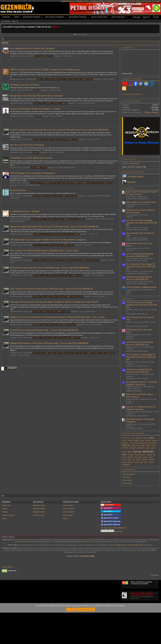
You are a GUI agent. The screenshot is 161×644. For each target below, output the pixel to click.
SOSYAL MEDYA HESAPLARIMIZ (130, 1)
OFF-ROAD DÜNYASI (55, 17)
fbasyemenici (15, 79)
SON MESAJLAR (128, 188)
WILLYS (101, 275)
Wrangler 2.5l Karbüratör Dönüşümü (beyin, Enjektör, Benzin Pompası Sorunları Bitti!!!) (54, 302)
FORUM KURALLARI (147, 1)
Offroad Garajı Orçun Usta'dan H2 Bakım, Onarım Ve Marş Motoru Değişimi (48, 240)
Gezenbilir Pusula (39, 537)
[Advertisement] (60, 379)
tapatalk (151, 460)
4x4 (129, 438)
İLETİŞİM (158, 1)
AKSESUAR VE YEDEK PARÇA (137, 230)
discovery (135, 445)
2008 (124, 438)
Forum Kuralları (68, 537)
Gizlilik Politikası (68, 543)
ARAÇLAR (130, 250)
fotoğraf (133, 448)
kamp (137, 451)
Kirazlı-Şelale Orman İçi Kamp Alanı (141, 202)
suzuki (144, 460)
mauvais (13, 167)
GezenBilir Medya (88, 588)
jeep (130, 452)
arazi (130, 440)
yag (141, 462)
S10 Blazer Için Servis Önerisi (25, 85)
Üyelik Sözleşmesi (69, 540)
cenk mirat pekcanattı (138, 443)
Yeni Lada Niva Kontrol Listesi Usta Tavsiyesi (32, 49)
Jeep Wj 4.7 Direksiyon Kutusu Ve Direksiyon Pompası (141, 408)
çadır (142, 440)
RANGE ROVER (89, 103)
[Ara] (156, 17)
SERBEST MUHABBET (134, 391)
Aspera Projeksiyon (127, 483)
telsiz (124, 462)
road (151, 457)
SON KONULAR (128, 299)
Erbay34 (13, 196)
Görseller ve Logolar (8, 547)
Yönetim (5, 540)
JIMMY (12, 263)
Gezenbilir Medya (39, 543)
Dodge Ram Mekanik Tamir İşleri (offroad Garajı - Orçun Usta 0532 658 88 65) (49, 343)
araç (152, 438)
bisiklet (136, 440)
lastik (124, 455)
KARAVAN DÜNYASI (32, 17)
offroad (130, 457)
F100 (98, 338)
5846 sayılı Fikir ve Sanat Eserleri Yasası (130, 576)
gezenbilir (141, 448)
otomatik (138, 457)
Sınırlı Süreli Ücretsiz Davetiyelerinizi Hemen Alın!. (142, 627)
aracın (125, 440)
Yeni (16, 17)
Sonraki (11, 404)
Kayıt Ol (15, 21)
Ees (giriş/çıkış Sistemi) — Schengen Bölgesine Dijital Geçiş (142, 383)
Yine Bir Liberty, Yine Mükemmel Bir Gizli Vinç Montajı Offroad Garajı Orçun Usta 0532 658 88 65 (59, 130)
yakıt (146, 462)
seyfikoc (13, 183)
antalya (145, 438)
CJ (96, 234)
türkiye (130, 462)
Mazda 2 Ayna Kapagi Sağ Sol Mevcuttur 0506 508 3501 (139, 278)
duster (154, 445)
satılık (138, 460)
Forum (6, 17)
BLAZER (58, 90)
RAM (27, 355)
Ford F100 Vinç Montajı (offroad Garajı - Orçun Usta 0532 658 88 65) (44, 330)
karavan (148, 451)
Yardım (65, 550)
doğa (148, 445)
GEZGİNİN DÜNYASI (78, 17)
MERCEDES (59, 152)
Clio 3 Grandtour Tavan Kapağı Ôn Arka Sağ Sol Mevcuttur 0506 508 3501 (141, 267)
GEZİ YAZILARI (118, 17)
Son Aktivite (6, 21)
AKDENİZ (129, 217)
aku (133, 438)
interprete (14, 139)
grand (125, 452)
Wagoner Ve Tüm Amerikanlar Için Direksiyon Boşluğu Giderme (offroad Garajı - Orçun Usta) (57, 317)
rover (124, 460)
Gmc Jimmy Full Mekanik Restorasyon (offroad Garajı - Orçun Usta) (44, 251)
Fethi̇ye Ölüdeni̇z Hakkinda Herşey (141, 287)
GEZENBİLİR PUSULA (68, 1)
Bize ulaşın (155, 606)
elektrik (125, 448)
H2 (91, 245)
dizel (142, 445)
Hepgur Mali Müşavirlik (129, 474)
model (130, 455)
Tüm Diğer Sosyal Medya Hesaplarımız (113, 559)
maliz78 (13, 90)
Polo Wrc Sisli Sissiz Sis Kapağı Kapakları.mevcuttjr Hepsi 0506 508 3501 (142, 223)
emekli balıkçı (134, 163)
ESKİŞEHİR (130, 207)
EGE (128, 294)
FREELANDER (69, 167)
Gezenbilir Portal (39, 547)
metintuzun (14, 116)
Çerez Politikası (68, 547)
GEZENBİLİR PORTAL (82, 1)
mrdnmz (13, 219)
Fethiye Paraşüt (151, 112)
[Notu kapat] (156, 614)
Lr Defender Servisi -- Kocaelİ (25, 211)
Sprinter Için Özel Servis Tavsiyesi (27, 145)
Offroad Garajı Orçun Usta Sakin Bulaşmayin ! (33, 173)
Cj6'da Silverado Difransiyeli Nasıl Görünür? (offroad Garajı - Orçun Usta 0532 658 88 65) (54, 227)
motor (149, 455)
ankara (138, 438)
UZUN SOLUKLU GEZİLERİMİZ (137, 199)
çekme (148, 440)
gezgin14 (125, 163)
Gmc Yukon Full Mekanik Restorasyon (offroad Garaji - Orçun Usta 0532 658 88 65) (52, 289)
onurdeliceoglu (135, 177)
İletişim (4, 550)
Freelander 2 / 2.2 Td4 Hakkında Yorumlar (31, 158)
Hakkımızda (6, 537)
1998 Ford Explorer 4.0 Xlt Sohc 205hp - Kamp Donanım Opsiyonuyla (45, 70)
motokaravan (140, 455)
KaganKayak (15, 56)
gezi (148, 448)
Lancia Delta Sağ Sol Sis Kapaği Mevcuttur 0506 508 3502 (140, 255)
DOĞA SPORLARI (99, 17)
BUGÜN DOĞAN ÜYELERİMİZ (133, 172)
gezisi (153, 448)
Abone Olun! (112, 563)
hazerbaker (14, 152)
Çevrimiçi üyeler (129, 159)
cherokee (152, 443)
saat (129, 460)
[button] (11, 17)
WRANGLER (91, 311)
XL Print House (126, 477)
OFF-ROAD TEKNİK (33, 185)
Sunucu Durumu (7, 598)
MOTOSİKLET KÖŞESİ (134, 428)
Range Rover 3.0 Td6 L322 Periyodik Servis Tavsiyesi (36, 96)
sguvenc (132, 182)
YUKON (102, 296)
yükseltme (126, 464)
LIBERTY (97, 139)
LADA (71, 56)
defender (126, 445)
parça (145, 457)
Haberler (5, 543)
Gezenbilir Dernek (39, 540)
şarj (134, 460)
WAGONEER (97, 325)
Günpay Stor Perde (127, 480)
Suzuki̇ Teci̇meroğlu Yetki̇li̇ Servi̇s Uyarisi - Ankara (35, 109)
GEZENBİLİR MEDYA (112, 1)
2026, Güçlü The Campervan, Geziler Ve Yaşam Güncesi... (142, 193)
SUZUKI (59, 116)
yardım (152, 462)
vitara (136, 462)
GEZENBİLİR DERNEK (97, 1)
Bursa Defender (18, 190)
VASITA (112, 79)
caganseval (14, 103)
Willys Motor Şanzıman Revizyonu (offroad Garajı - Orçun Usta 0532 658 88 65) (50, 268)
